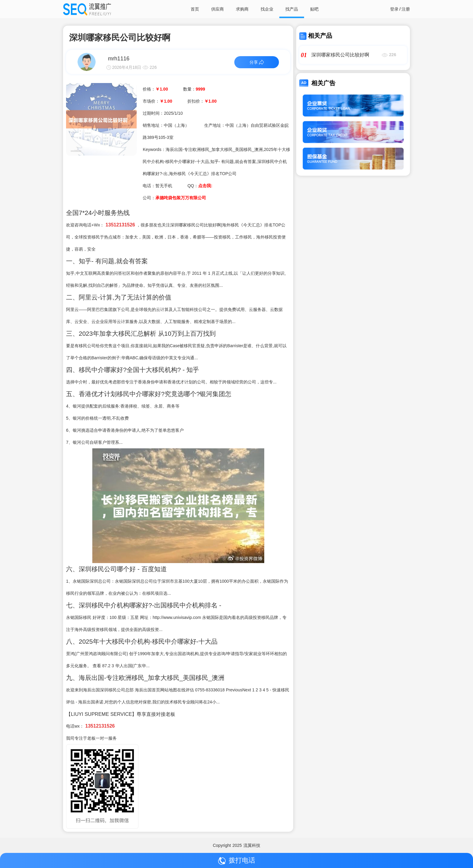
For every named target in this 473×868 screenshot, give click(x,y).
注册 (406, 9)
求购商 (242, 9)
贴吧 (314, 9)
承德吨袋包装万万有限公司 (181, 198)
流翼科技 (252, 845)
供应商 (217, 9)
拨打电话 (237, 861)
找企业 (267, 9)
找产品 (292, 9)
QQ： (200, 186)
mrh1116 (119, 59)
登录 (394, 9)
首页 (195, 9)
